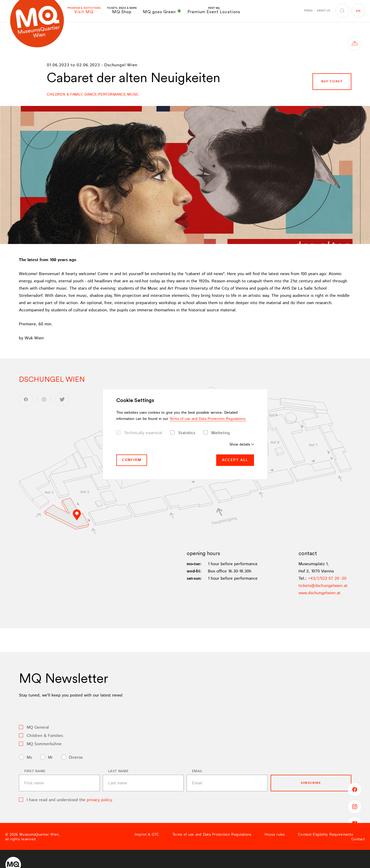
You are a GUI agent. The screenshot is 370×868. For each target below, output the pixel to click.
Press (308, 11)
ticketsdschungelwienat (323, 586)
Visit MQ (84, 10)
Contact (358, 839)
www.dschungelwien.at (320, 593)
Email (197, 771)
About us (323, 11)
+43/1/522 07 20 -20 (327, 579)
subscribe (311, 783)
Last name (118, 771)
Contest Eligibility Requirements (325, 835)
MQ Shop (122, 10)
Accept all (235, 460)
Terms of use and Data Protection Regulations (212, 835)
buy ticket (332, 81)
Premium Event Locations (214, 10)
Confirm (132, 460)
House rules (275, 835)
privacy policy (99, 800)
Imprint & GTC (147, 835)
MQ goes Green (162, 12)
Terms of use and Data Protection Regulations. (208, 419)
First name (35, 771)
